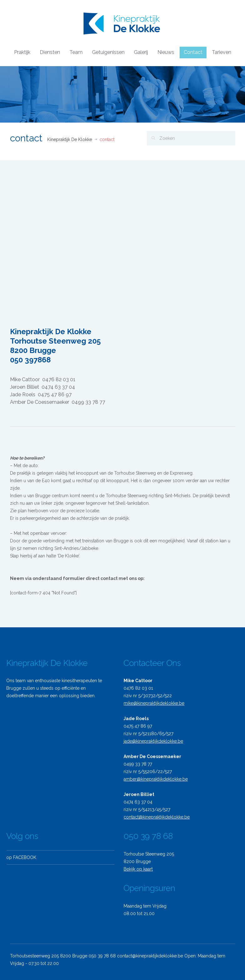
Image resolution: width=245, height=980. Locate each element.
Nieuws (166, 52)
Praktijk (22, 52)
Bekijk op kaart (136, 869)
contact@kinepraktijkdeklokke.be (154, 817)
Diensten (50, 52)
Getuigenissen (108, 52)
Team (76, 52)
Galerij (141, 52)
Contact (193, 52)
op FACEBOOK (19, 857)
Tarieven (222, 52)
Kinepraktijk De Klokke (70, 140)
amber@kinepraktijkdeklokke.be (153, 779)
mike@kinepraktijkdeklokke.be (152, 703)
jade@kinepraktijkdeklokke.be (151, 741)
